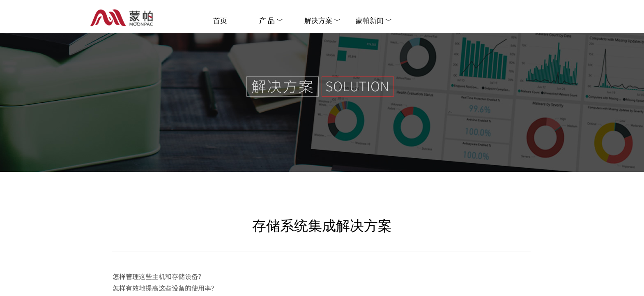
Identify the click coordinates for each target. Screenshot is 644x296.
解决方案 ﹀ (323, 21)
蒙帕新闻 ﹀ (374, 21)
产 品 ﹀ (271, 21)
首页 (220, 21)
